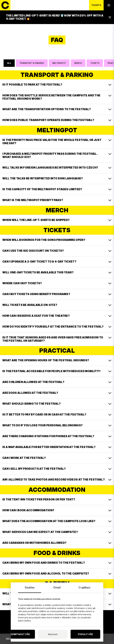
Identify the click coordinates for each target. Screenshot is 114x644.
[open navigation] (109, 5)
